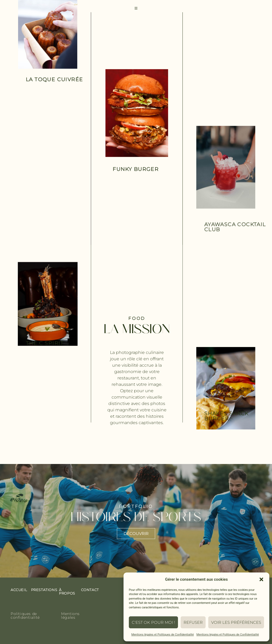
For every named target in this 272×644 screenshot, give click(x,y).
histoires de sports (136, 521)
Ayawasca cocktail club (235, 233)
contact (90, 590)
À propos (67, 591)
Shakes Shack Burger (226, 422)
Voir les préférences (236, 622)
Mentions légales (70, 616)
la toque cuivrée (54, 80)
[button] (261, 579)
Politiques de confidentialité (25, 616)
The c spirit (45, 346)
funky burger (136, 169)
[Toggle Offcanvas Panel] (136, 9)
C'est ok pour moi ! (153, 622)
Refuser (193, 622)
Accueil (19, 590)
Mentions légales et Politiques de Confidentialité (162, 635)
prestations (44, 590)
